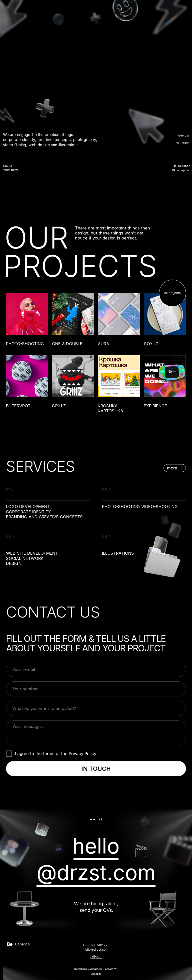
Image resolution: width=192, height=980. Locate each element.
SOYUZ (151, 344)
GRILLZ (59, 406)
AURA (103, 344)
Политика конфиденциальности (96, 969)
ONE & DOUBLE (67, 344)
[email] (96, 669)
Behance (184, 166)
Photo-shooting (25, 344)
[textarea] (96, 733)
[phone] (96, 689)
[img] (180, 9)
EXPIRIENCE (155, 406)
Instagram (183, 170)
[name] (96, 708)
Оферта (96, 974)
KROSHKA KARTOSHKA (110, 408)
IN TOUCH (96, 769)
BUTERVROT (18, 406)
